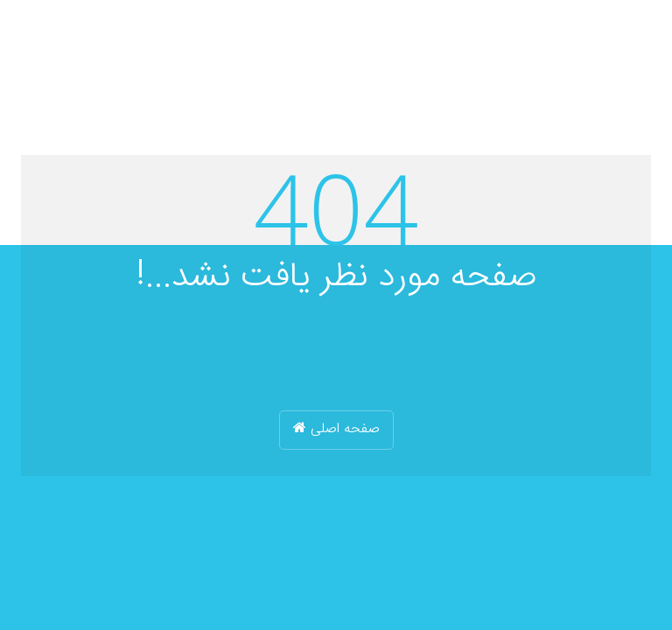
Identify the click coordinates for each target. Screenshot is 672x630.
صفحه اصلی (336, 429)
